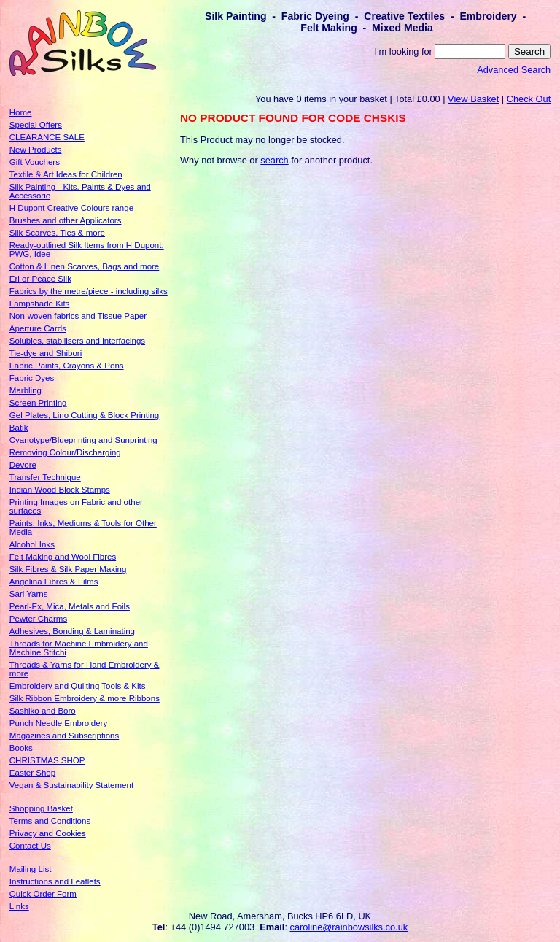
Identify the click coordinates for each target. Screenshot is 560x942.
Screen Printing (38, 403)
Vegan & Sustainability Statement (71, 785)
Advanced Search (514, 70)
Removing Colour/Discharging (65, 452)
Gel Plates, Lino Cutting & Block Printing (84, 415)
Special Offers (36, 125)
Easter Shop (32, 773)
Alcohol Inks (32, 544)
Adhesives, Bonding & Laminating (72, 631)
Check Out (529, 99)
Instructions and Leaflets (55, 881)
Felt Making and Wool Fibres (63, 557)
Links (19, 906)
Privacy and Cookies (48, 833)
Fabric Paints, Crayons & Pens (67, 366)
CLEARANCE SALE (47, 137)
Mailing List (31, 869)
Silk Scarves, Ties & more (57, 233)
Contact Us (30, 846)
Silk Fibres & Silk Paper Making (68, 569)
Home (21, 112)
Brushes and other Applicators (66, 220)
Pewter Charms (38, 619)
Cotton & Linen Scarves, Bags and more (84, 266)
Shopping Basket (41, 808)
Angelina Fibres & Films (54, 582)
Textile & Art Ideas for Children (66, 174)
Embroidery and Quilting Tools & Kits (78, 686)
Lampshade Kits (40, 304)
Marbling (26, 390)
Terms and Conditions (50, 821)
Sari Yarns (29, 594)
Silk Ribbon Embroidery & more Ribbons (85, 698)
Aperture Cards (38, 328)
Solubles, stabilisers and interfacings (77, 341)
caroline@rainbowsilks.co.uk (349, 927)
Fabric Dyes (32, 378)
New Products (36, 150)
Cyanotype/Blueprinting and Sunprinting (83, 440)
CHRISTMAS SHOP (47, 760)
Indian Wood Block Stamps (60, 490)
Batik (19, 428)
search (274, 160)
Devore (23, 465)
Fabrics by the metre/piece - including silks (89, 291)
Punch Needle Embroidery (58, 723)
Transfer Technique (45, 477)
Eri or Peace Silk (40, 279)
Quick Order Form (43, 894)
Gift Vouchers (35, 162)
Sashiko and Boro (43, 711)
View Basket (473, 99)
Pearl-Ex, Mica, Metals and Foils (70, 606)
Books (21, 748)
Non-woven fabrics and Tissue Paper (78, 316)
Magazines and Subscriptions (64, 736)
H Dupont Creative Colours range (71, 208)
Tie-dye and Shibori (46, 353)
